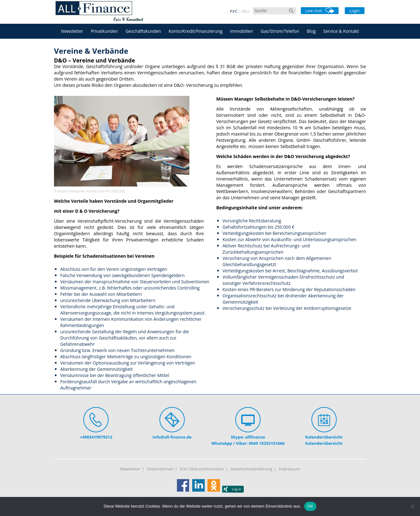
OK (310, 506)
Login (355, 11)
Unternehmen (160, 469)
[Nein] (412, 506)
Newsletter (72, 31)
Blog (311, 31)
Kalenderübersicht (324, 437)
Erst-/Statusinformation (202, 469)
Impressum (289, 469)
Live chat (320, 10)
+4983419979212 (96, 437)
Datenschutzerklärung (252, 469)
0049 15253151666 (267, 443)
